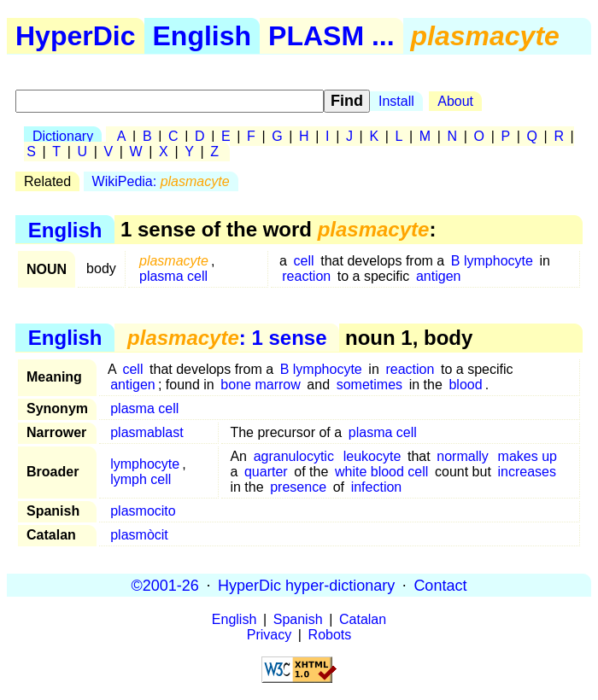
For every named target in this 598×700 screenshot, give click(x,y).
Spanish (298, 619)
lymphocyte (145, 464)
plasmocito (143, 511)
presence (298, 487)
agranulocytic (294, 456)
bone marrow (260, 385)
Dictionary (63, 136)
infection (377, 487)
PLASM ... (331, 36)
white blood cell (381, 472)
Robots (330, 635)
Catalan (363, 619)
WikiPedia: (161, 181)
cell (304, 261)
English (202, 36)
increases (526, 472)
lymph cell (141, 479)
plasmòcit (139, 535)
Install (396, 101)
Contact (440, 585)
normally (462, 456)
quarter (266, 472)
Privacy (269, 635)
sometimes (369, 385)
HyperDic (76, 36)
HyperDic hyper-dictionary (306, 585)
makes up (528, 456)
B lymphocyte (492, 261)
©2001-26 (165, 585)
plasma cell (173, 276)
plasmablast (147, 432)
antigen (439, 276)
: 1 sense (227, 338)
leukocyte (372, 456)
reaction (306, 276)
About (455, 101)
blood (465, 385)
